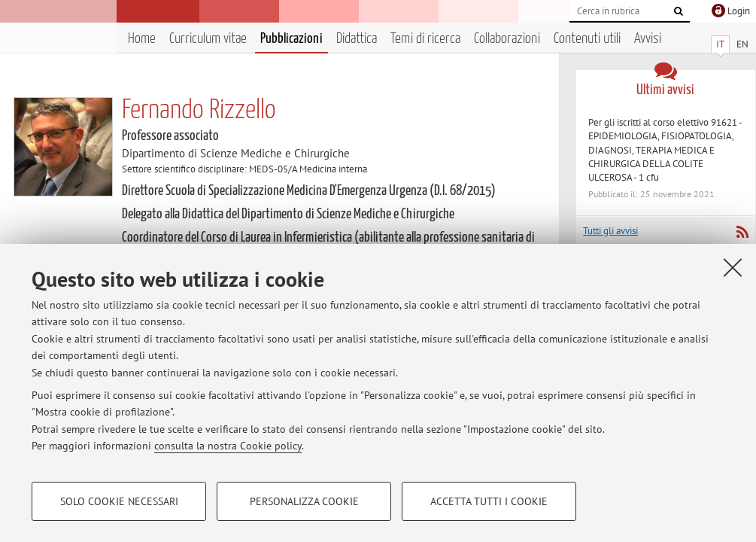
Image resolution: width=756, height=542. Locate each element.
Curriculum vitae (208, 39)
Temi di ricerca (425, 39)
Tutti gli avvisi (610, 231)
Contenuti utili (587, 39)
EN (742, 44)
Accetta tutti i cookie (489, 501)
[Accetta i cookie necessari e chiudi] (733, 267)
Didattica (357, 39)
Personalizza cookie (304, 501)
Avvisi (648, 39)
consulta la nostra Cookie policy (228, 446)
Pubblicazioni (291, 39)
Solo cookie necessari (119, 501)
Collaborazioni (507, 39)
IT (720, 44)
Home (142, 39)
